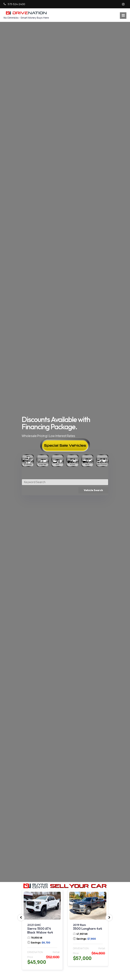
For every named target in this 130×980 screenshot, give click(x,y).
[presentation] (21, 918)
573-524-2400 (14, 4)
